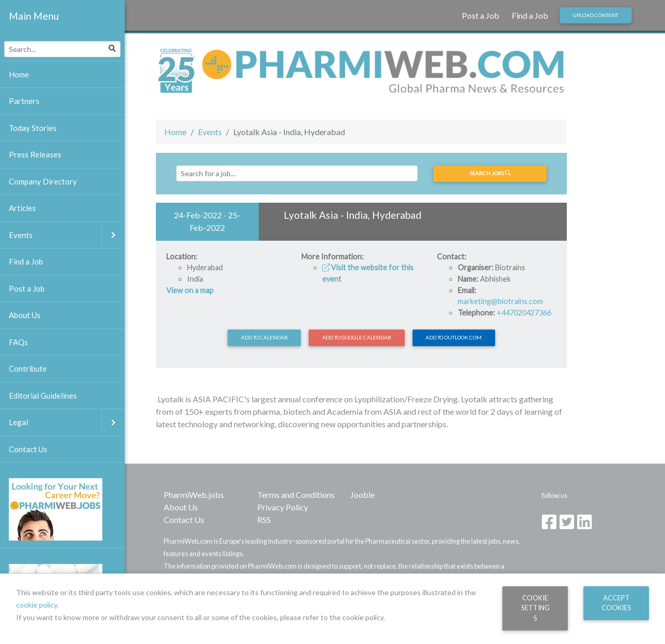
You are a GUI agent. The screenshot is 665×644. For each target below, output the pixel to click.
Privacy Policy (283, 507)
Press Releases (35, 154)
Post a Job (481, 15)
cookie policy (37, 605)
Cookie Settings (535, 608)
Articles (22, 208)
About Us (181, 507)
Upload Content (595, 15)
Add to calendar (264, 337)
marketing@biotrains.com (500, 301)
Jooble (362, 495)
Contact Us (184, 520)
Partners (24, 101)
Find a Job (530, 15)
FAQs (18, 342)
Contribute (28, 369)
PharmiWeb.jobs (194, 495)
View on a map (190, 290)
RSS (264, 520)
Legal (67, 422)
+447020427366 (524, 313)
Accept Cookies (616, 603)
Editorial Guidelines (43, 396)
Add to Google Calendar (357, 337)
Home (175, 132)
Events (210, 132)
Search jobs (490, 173)
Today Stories (33, 128)
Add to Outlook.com (454, 337)
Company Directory (43, 181)
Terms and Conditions (296, 495)
